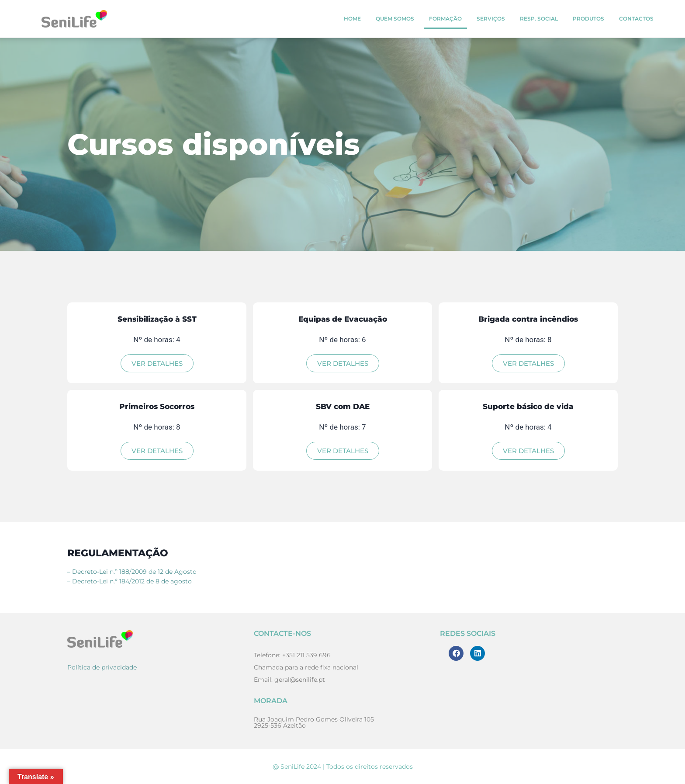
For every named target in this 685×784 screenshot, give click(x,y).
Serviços (491, 19)
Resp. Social (539, 19)
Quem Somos (395, 19)
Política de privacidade (102, 667)
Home (352, 19)
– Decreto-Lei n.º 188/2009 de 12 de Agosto (132, 572)
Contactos (636, 19)
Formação (445, 19)
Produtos (588, 19)
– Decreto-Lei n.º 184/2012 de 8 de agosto (130, 581)
